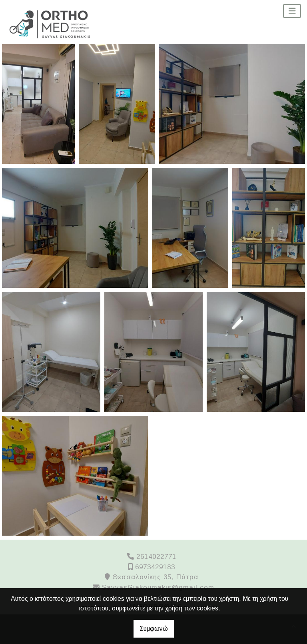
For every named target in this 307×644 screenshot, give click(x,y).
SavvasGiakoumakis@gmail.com (158, 587)
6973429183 (155, 567)
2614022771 (156, 557)
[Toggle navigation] (292, 11)
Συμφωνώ (154, 629)
